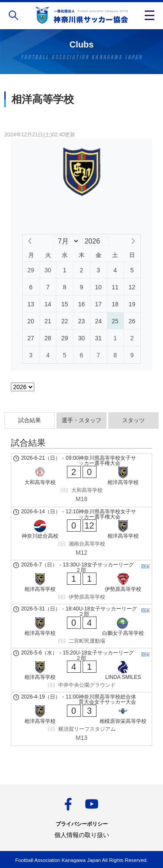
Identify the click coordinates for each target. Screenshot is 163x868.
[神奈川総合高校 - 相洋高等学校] (81, 534)
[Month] (67, 241)
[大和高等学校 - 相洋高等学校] (81, 480)
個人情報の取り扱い (82, 835)
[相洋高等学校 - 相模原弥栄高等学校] (81, 719)
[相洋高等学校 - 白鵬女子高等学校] (81, 626)
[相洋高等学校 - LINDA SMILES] (81, 670)
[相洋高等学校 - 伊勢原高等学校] (81, 582)
